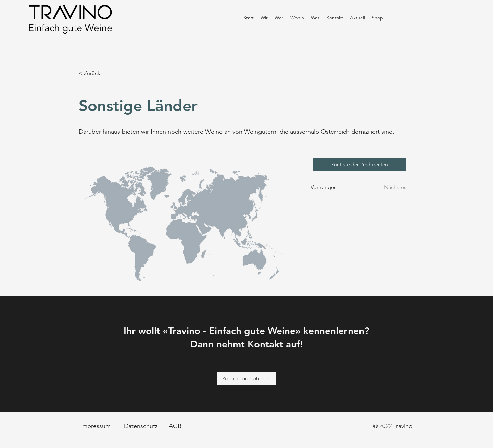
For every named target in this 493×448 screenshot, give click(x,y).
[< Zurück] (101, 73)
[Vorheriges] (327, 187)
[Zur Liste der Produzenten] (360, 164)
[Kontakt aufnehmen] (247, 379)
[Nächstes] (391, 187)
